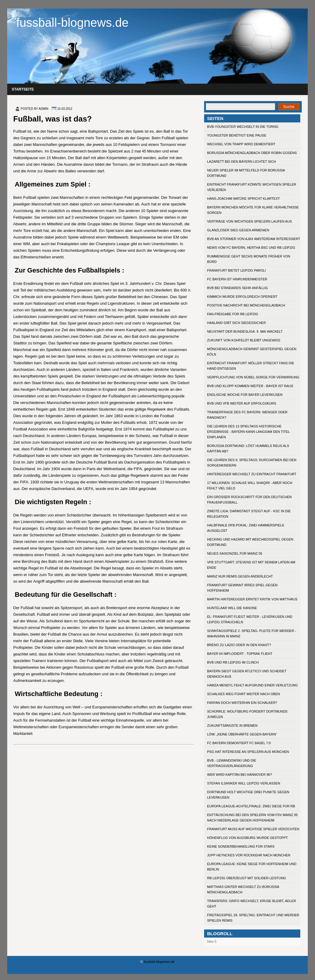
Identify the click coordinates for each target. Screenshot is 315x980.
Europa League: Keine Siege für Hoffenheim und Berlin (252, 867)
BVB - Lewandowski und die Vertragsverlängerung (232, 763)
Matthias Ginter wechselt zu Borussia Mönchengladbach (243, 889)
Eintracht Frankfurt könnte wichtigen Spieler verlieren (252, 187)
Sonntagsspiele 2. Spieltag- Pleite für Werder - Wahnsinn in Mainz (252, 633)
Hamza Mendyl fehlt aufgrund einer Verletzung (252, 685)
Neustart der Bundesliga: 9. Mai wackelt (245, 331)
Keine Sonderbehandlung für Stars (241, 846)
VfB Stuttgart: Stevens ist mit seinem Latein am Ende (251, 565)
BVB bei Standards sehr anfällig (237, 288)
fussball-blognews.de (72, 23)
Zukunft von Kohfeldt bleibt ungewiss (244, 340)
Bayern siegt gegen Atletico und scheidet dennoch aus (247, 674)
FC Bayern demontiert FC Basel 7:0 (239, 743)
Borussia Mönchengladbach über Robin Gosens (252, 153)
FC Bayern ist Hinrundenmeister (237, 279)
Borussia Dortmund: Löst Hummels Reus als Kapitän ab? (248, 448)
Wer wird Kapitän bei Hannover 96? (240, 775)
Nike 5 (212, 941)
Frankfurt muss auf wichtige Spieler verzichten (253, 829)
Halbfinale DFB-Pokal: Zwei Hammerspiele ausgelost (246, 528)
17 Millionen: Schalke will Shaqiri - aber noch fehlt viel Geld (250, 485)
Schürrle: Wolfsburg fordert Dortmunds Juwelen (247, 714)
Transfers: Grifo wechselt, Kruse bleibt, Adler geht (252, 904)
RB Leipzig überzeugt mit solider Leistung (246, 878)
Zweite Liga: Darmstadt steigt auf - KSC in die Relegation (249, 514)
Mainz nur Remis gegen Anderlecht (240, 576)
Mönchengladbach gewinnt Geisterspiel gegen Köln (252, 352)
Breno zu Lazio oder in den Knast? (239, 645)
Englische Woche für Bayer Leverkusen (245, 395)
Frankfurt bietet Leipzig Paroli (236, 270)
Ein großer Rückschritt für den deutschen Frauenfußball (249, 500)
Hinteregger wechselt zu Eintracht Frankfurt (252, 474)
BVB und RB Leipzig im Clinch (233, 662)
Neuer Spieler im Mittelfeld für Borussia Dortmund (246, 173)
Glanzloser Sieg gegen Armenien (238, 230)
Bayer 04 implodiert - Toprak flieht (240, 654)
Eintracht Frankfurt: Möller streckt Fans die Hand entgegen (251, 366)
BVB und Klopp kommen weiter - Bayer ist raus (250, 386)
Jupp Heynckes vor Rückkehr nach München (249, 855)
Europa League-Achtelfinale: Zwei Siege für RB (251, 806)
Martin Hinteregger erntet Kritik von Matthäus (252, 599)
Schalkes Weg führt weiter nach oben (243, 694)
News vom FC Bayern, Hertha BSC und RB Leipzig (251, 248)
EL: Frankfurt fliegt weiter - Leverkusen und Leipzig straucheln (250, 619)
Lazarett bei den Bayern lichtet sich (242, 162)
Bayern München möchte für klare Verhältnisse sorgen (253, 210)
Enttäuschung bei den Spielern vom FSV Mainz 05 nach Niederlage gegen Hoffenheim (252, 818)
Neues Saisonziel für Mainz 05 (235, 553)
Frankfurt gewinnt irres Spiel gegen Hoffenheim (242, 588)
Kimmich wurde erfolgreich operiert (242, 297)
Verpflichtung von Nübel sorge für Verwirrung (253, 377)
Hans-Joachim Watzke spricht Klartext (243, 199)
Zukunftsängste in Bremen (232, 726)
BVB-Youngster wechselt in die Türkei (243, 127)
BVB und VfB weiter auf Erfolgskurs (242, 403)
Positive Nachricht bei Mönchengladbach (246, 305)
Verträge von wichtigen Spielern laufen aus (249, 221)
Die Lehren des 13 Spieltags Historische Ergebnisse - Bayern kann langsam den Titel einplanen (248, 432)
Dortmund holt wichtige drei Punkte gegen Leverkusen (248, 795)
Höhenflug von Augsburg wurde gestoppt (248, 838)
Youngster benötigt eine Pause (237, 135)
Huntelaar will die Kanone (232, 608)
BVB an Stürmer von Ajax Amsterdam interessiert (254, 239)
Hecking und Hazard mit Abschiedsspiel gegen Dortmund (250, 542)
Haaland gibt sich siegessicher (236, 323)
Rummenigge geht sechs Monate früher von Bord (249, 259)
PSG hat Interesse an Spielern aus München (248, 752)
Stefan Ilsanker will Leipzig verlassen (244, 783)
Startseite (23, 89)
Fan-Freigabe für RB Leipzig (233, 314)
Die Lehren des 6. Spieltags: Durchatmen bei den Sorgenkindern (252, 463)
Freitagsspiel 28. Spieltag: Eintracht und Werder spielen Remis (253, 918)
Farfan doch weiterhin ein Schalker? (242, 703)
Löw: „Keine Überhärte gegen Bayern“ (242, 734)
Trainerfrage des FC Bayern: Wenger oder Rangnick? (247, 415)
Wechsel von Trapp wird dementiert (241, 144)
